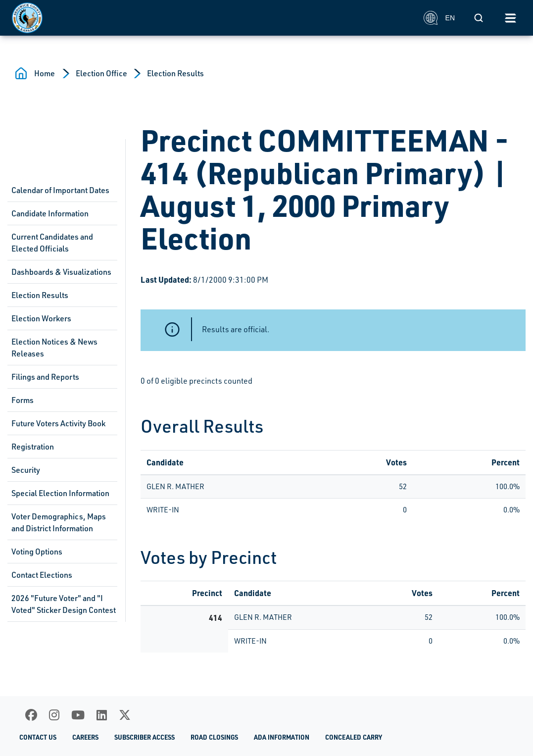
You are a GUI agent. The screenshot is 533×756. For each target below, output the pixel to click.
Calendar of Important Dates (60, 190)
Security (26, 470)
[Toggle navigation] (510, 18)
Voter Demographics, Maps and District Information (59, 522)
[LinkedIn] (102, 715)
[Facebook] (31, 715)
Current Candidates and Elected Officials (52, 243)
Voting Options (37, 552)
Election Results (175, 73)
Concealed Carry (354, 737)
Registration (33, 447)
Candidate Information (50, 213)
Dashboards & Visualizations (61, 272)
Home (45, 73)
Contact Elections (42, 575)
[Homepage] (212, 18)
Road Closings (214, 737)
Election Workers (41, 318)
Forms (23, 400)
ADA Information (282, 737)
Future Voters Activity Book (58, 423)
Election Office (101, 73)
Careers (85, 737)
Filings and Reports (45, 377)
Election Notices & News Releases (54, 348)
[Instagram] (54, 715)
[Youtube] (78, 715)
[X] (125, 715)
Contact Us (38, 737)
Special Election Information (60, 493)
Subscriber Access (145, 737)
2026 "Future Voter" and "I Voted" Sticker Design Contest (64, 604)
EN (439, 18)
